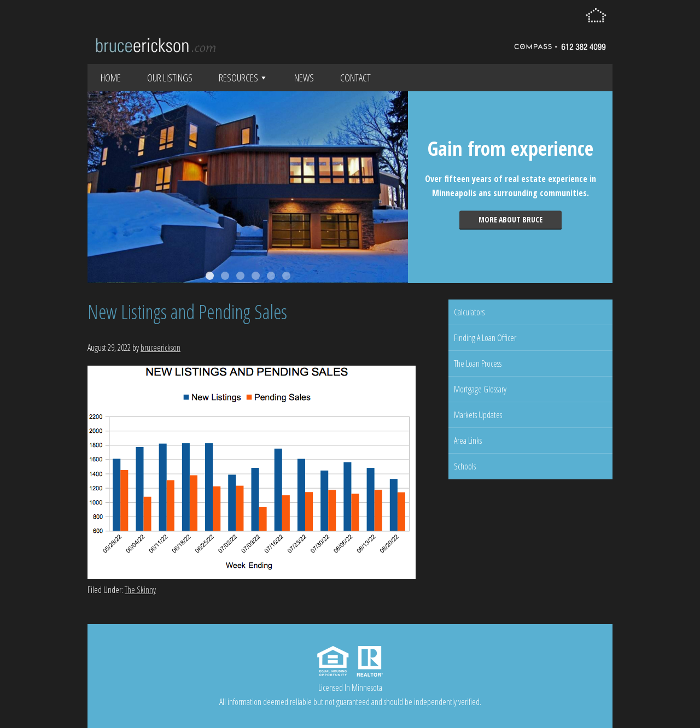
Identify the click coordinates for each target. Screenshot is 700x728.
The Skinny (140, 590)
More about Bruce (511, 219)
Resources (243, 78)
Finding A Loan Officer (485, 338)
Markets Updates (478, 415)
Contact (355, 78)
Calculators (469, 312)
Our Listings (170, 78)
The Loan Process (478, 363)
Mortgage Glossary (480, 389)
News (304, 78)
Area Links (468, 441)
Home (111, 78)
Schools (465, 466)
